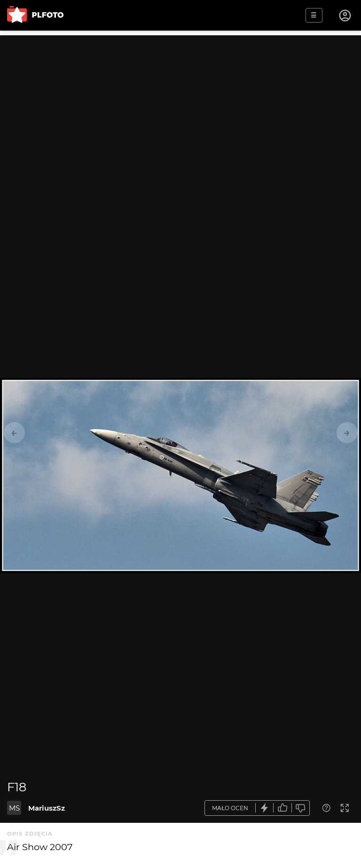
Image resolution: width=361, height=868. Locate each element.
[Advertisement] (180, 101)
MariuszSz (47, 808)
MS (14, 808)
